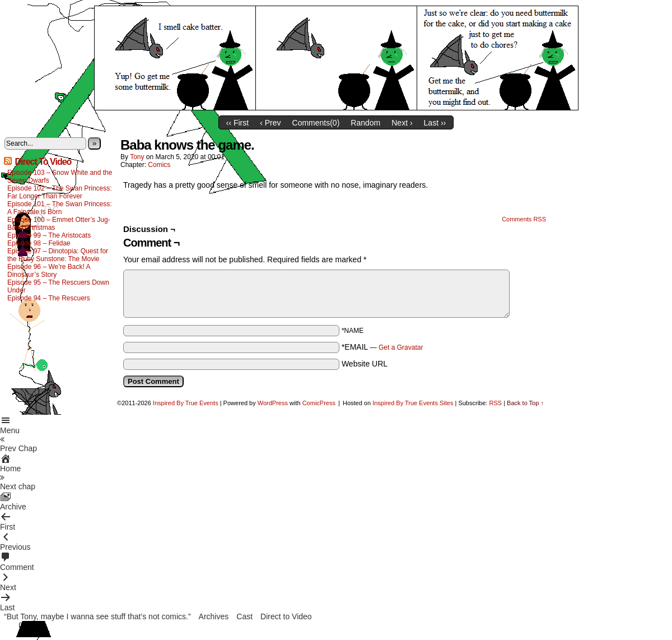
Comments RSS (524, 219)
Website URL (365, 364)
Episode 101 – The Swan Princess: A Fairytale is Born (60, 208)
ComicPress (319, 403)
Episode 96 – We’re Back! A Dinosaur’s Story (49, 271)
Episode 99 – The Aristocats (49, 235)
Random (365, 123)
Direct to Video (286, 616)
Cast (244, 616)
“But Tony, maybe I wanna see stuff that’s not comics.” (97, 616)
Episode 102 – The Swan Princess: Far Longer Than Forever (60, 192)
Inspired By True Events (186, 403)
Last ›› (435, 123)
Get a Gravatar (401, 347)
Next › (402, 123)
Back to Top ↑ (525, 403)
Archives (214, 616)
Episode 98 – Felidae (39, 243)
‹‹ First (237, 123)
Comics (159, 165)
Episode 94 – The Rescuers (49, 298)
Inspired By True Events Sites (413, 403)
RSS (495, 403)
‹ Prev (270, 123)
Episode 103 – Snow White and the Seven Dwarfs (60, 177)
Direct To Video (43, 162)
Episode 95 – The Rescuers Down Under (58, 286)
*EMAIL (382, 347)
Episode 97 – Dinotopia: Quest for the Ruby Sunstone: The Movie (58, 255)
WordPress (273, 403)
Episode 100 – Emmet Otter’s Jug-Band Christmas (59, 224)
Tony (137, 157)
